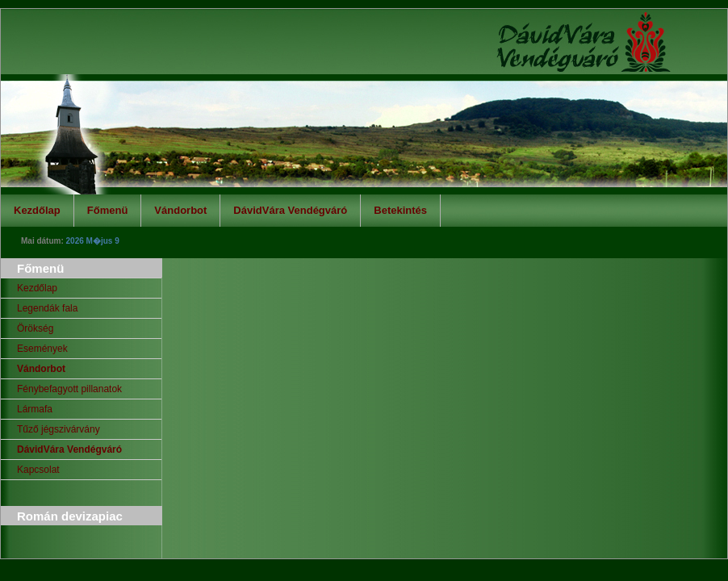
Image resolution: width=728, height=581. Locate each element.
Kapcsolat (38, 470)
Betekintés (400, 210)
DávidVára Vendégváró (290, 210)
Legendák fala (47, 308)
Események (42, 349)
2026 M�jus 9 (93, 241)
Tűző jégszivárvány (59, 429)
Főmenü (108, 210)
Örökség (35, 328)
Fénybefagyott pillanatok (69, 389)
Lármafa (35, 409)
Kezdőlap (37, 210)
